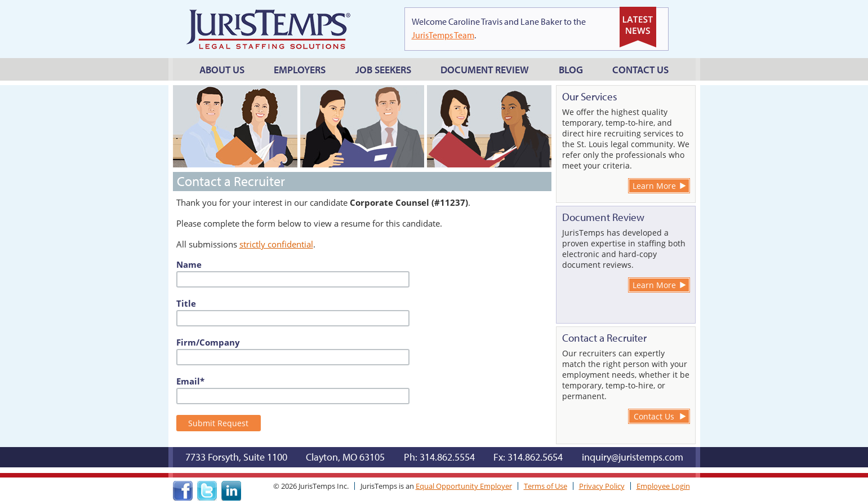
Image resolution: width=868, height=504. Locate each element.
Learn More (654, 186)
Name (189, 264)
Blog (571, 70)
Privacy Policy (602, 486)
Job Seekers (383, 70)
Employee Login (663, 486)
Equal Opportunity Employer (464, 486)
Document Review (485, 70)
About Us (222, 70)
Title (186, 303)
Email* (190, 381)
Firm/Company (208, 342)
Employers (300, 70)
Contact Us (640, 70)
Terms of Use (546, 486)
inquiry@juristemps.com (633, 457)
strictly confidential (276, 244)
